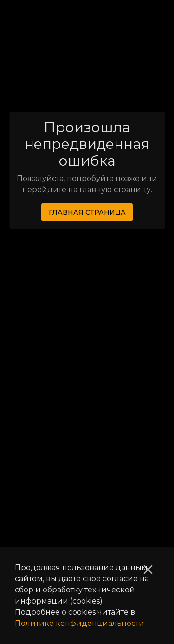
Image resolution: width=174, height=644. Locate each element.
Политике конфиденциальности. (80, 623)
